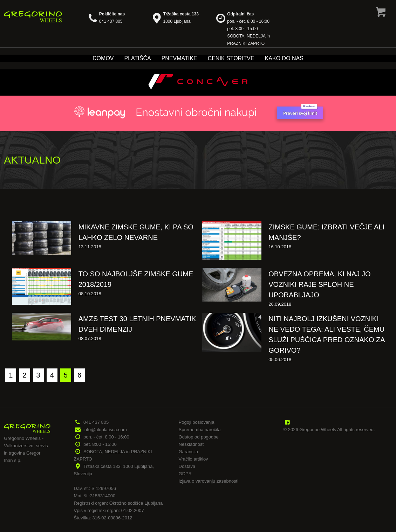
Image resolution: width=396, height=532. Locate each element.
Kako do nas (284, 58)
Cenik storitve (231, 58)
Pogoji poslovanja (197, 422)
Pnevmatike (179, 58)
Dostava (187, 466)
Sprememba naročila (200, 430)
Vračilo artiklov (193, 459)
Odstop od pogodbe (199, 437)
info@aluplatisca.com (105, 430)
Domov (103, 58)
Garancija (189, 452)
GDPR (185, 474)
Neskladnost (191, 444)
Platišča (138, 58)
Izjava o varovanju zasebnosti (209, 481)
